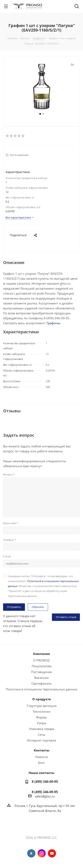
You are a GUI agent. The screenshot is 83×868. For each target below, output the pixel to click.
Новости (42, 757)
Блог (41, 763)
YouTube (52, 853)
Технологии (42, 711)
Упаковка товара (42, 729)
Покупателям (42, 666)
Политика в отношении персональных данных (42, 689)
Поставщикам (41, 672)
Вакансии (41, 678)
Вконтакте (31, 853)
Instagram (42, 853)
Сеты (42, 735)
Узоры (42, 723)
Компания (41, 654)
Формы (41, 717)
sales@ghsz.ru (45, 796)
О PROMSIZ (41, 660)
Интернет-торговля (41, 740)
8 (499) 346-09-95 (45, 782)
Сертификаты (41, 683)
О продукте (42, 699)
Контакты (42, 750)
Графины (53, 323)
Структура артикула (42, 706)
